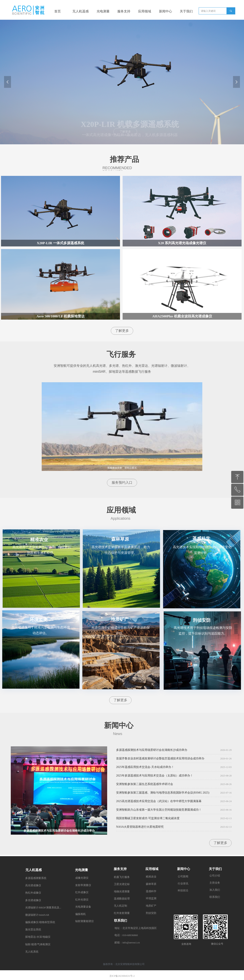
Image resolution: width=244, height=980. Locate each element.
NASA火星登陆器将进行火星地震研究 (140, 828)
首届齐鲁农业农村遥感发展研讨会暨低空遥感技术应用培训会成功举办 (160, 759)
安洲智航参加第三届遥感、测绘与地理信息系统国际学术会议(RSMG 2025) (163, 794)
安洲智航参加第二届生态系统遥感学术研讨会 (145, 785)
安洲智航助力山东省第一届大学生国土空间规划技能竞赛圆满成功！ (159, 811)
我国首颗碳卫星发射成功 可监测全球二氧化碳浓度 (148, 819)
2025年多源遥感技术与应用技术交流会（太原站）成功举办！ (155, 777)
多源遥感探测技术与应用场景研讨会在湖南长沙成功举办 (152, 751)
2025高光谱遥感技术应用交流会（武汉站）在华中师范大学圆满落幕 (159, 802)
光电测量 (103, 11)
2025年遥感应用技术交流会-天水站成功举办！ (145, 768)
